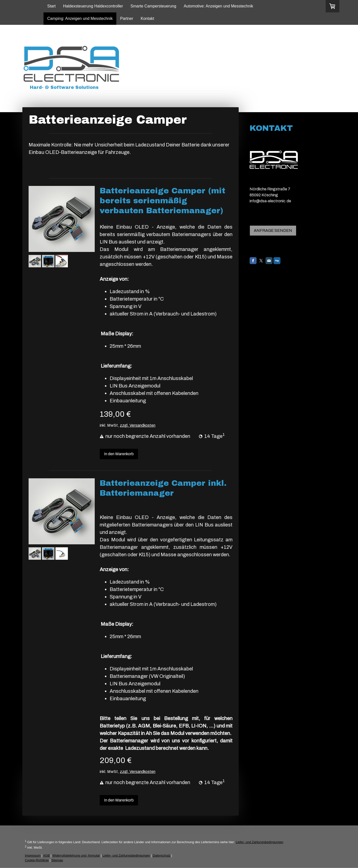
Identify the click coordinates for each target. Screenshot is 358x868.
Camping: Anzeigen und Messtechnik (80, 18)
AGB (46, 855)
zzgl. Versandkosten (138, 425)
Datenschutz (161, 855)
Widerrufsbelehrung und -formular (76, 855)
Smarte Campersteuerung (153, 6)
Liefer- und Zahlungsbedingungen (259, 842)
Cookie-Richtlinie (37, 860)
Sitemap (57, 860)
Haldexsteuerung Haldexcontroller (93, 6)
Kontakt (147, 18)
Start (51, 6)
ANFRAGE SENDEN (273, 230)
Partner (127, 18)
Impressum (33, 855)
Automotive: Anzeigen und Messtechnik (218, 6)
